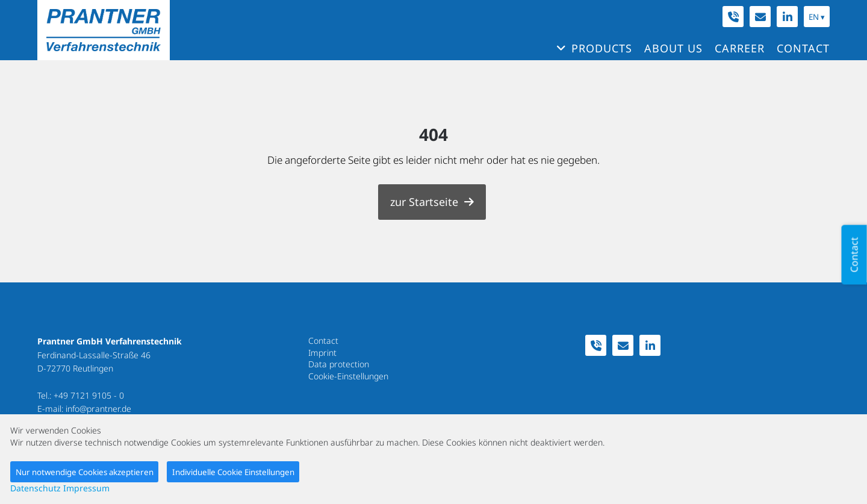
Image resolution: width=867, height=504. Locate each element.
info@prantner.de (98, 409)
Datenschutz (36, 488)
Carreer (740, 48)
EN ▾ (817, 17)
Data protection (339, 364)
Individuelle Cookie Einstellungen (233, 472)
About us (673, 48)
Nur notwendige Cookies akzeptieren (85, 472)
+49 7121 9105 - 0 (89, 395)
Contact (803, 48)
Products (602, 48)
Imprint (322, 353)
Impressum (86, 488)
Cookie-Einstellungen (348, 376)
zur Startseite (424, 202)
